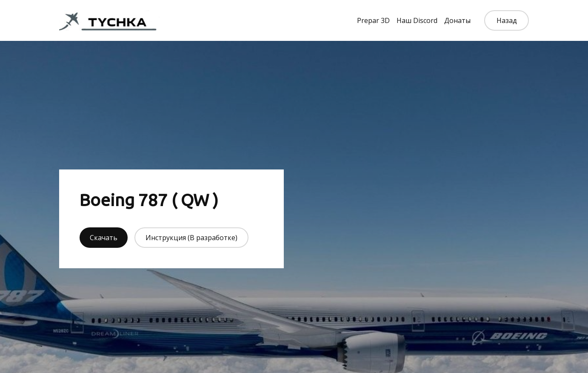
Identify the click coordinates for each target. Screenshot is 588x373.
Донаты (457, 20)
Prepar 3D (373, 20)
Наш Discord (417, 20)
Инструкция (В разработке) (191, 238)
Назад (507, 20)
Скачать (104, 238)
